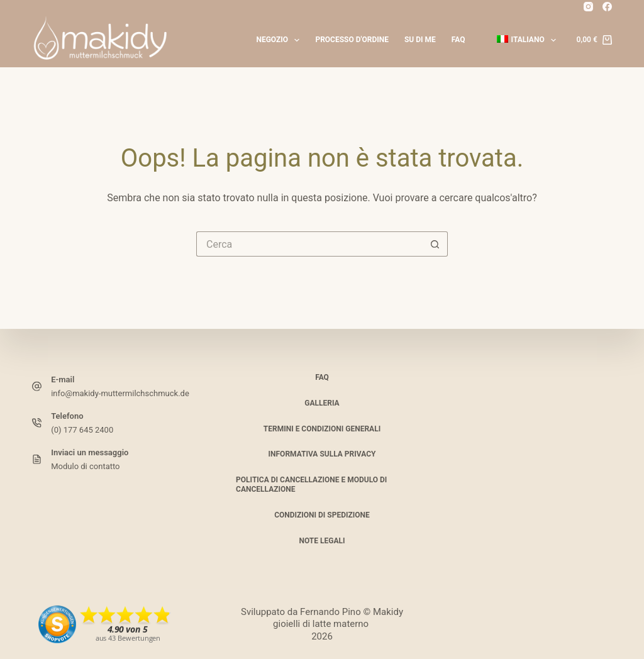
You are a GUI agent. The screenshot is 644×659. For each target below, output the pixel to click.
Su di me (420, 40)
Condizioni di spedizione (322, 515)
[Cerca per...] (309, 244)
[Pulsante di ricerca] (435, 244)
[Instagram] (588, 7)
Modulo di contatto (85, 466)
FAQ (458, 40)
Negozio (280, 40)
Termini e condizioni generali (322, 428)
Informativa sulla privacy (322, 454)
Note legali (322, 540)
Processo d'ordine (352, 40)
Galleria (322, 403)
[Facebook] (607, 7)
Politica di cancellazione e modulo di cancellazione (311, 485)
